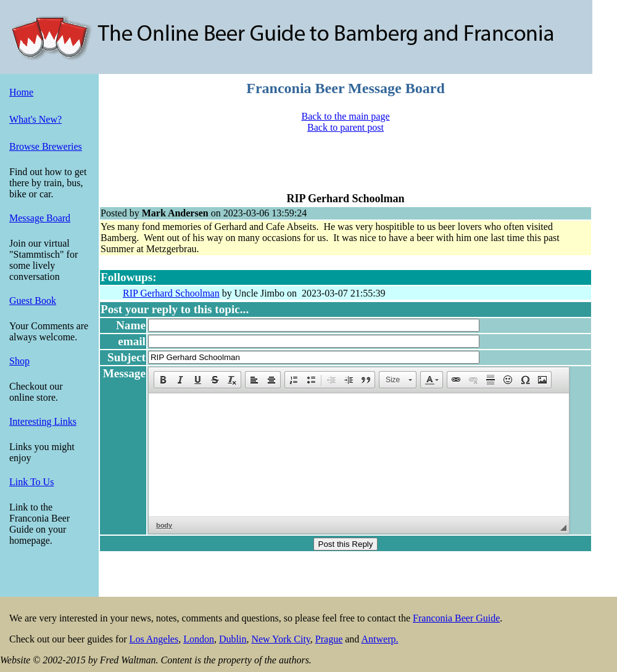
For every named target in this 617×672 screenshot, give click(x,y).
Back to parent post (346, 127)
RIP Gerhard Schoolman (171, 293)
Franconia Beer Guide (456, 618)
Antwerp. (379, 639)
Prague (329, 639)
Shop (19, 361)
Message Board (40, 218)
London (199, 639)
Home (21, 92)
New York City (280, 639)
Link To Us (31, 482)
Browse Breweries (46, 146)
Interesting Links (43, 421)
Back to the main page (345, 116)
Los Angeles (154, 639)
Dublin (233, 639)
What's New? (35, 119)
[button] (163, 380)
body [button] (164, 525)
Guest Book (33, 301)
